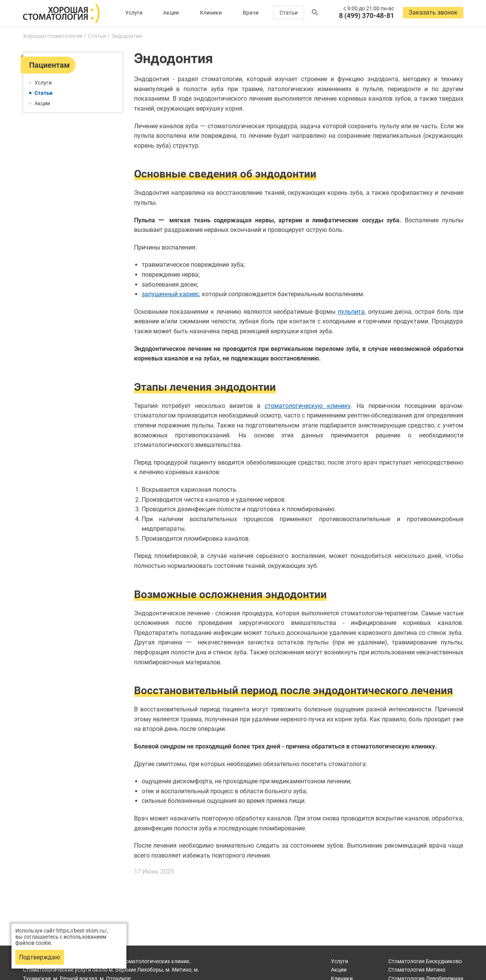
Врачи (251, 13)
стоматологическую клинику (308, 406)
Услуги (134, 13)
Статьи (289, 13)
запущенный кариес (170, 294)
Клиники (211, 13)
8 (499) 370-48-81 (367, 15)
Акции (171, 13)
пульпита (351, 312)
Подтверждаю (40, 957)
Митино (417, 970)
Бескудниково (425, 961)
